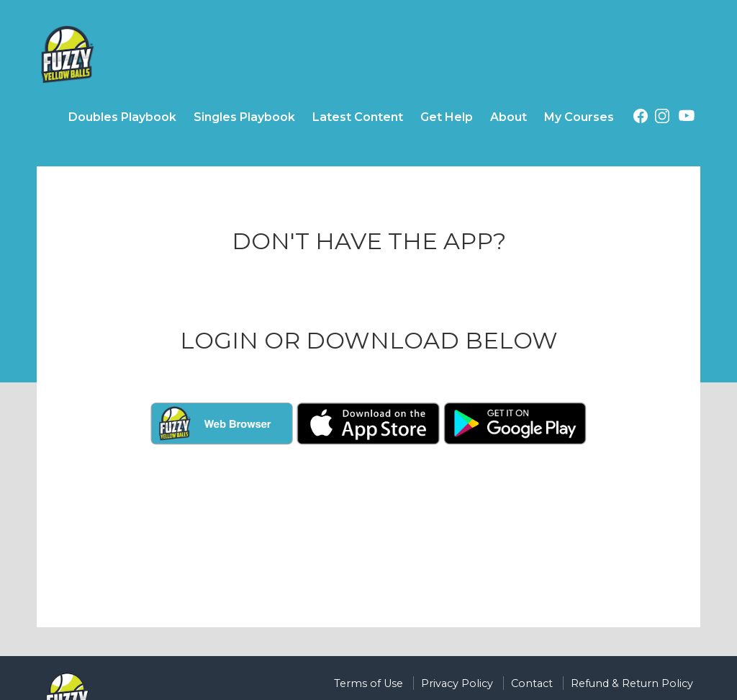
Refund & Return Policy (632, 683)
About (508, 117)
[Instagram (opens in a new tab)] (662, 118)
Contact (532, 683)
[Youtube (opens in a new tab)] (687, 118)
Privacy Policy (457, 683)
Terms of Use (368, 683)
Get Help (447, 117)
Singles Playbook (244, 117)
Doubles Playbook (122, 117)
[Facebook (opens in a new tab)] (641, 118)
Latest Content (358, 117)
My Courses (579, 117)
